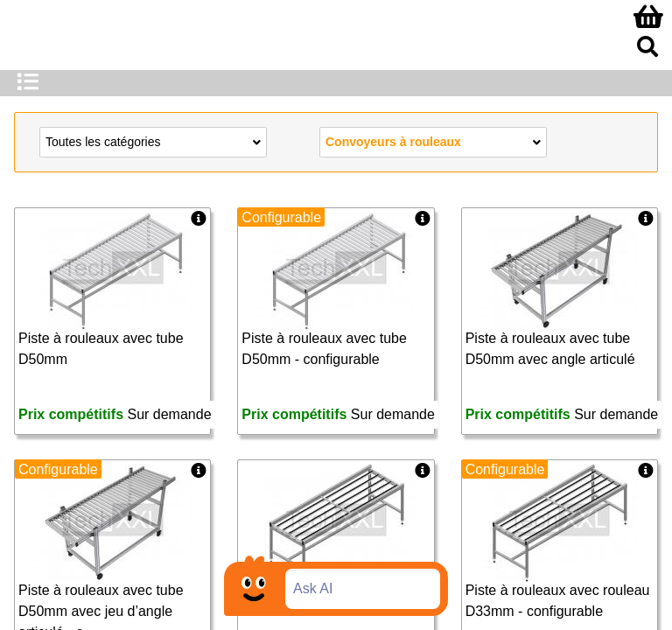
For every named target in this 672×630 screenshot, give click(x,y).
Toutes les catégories (153, 141)
